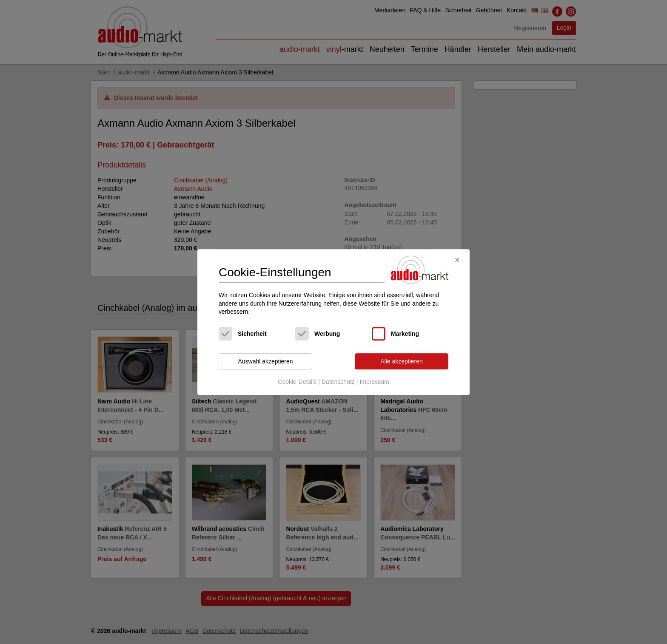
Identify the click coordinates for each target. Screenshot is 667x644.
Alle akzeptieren (402, 361)
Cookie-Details (297, 382)
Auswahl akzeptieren (265, 361)
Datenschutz (338, 382)
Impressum (374, 382)
